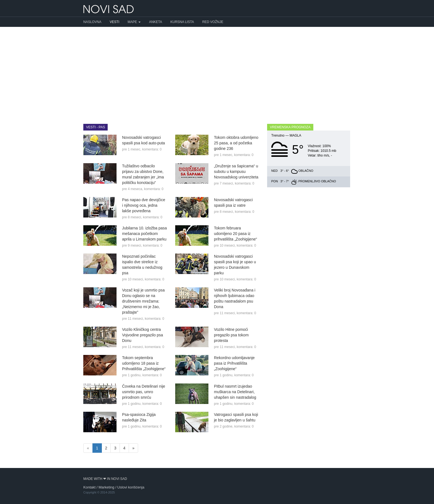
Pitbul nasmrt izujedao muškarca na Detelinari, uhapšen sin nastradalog (235, 392)
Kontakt (89, 487)
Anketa (155, 22)
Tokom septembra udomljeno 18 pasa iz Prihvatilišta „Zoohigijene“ (144, 363)
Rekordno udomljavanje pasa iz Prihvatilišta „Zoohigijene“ (234, 363)
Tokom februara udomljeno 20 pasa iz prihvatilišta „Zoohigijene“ (236, 234)
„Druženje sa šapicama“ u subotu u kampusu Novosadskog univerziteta (236, 172)
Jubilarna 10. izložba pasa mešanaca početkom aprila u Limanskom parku (144, 234)
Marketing (106, 487)
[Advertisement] (217, 71)
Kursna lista (182, 22)
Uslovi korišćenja (131, 487)
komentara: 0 (152, 149)
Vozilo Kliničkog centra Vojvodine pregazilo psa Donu (143, 335)
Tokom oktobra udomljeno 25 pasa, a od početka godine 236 (236, 143)
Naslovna (92, 22)
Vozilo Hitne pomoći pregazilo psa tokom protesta (231, 335)
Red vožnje (213, 22)
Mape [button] (134, 22)
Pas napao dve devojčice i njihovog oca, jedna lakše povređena (144, 205)
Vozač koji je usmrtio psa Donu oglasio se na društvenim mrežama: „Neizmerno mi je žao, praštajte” (143, 301)
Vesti (114, 22)
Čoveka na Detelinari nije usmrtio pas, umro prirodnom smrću (144, 392)
